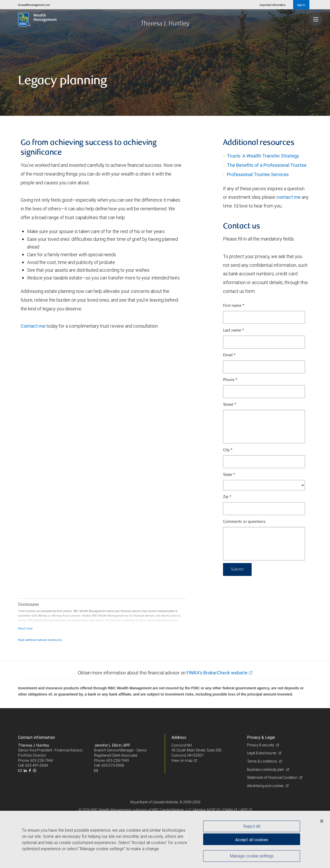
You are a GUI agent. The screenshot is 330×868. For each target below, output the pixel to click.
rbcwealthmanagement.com (34, 5)
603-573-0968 (113, 765)
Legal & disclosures (262, 753)
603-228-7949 (118, 760)
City (228, 450)
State (229, 475)
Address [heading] (179, 737)
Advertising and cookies (266, 786)
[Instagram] (35, 771)
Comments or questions (244, 522)
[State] (264, 485)
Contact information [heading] (36, 737)
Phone (230, 380)
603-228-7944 (42, 760)
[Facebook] (31, 771)
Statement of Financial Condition (273, 778)
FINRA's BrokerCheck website (217, 673)
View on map (182, 760)
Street (230, 405)
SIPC (244, 810)
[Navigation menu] (316, 19)
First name (234, 306)
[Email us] (20, 771)
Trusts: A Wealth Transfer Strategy (263, 156)
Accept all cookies (252, 840)
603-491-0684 (37, 765)
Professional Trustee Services (258, 174)
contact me (288, 197)
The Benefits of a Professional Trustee (267, 165)
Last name (234, 330)
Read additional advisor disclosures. (40, 640)
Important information (273, 5)
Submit (237, 569)
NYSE (211, 810)
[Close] (322, 821)
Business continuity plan (266, 770)
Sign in (302, 5)
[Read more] (25, 628)
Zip (227, 497)
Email (229, 355)
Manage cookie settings (252, 856)
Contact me (33, 326)
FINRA (228, 810)
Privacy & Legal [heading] (261, 737)
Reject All (252, 826)
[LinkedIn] (26, 771)
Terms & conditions (262, 761)
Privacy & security (261, 745)
